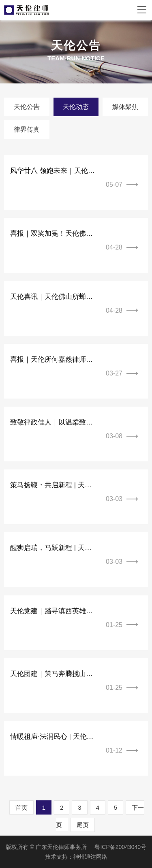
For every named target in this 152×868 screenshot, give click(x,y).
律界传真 (27, 129)
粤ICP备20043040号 (120, 847)
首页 (21, 807)
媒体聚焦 (125, 107)
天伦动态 (76, 107)
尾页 (83, 825)
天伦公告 (27, 107)
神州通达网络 (90, 857)
